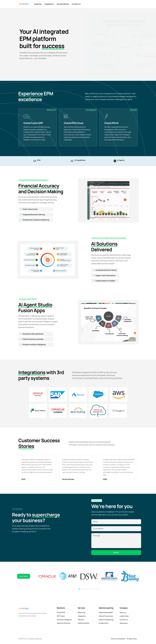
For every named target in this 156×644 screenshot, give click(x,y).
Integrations (49, 4)
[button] (79, 589)
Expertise (38, 4)
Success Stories (63, 4)
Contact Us (76, 4)
